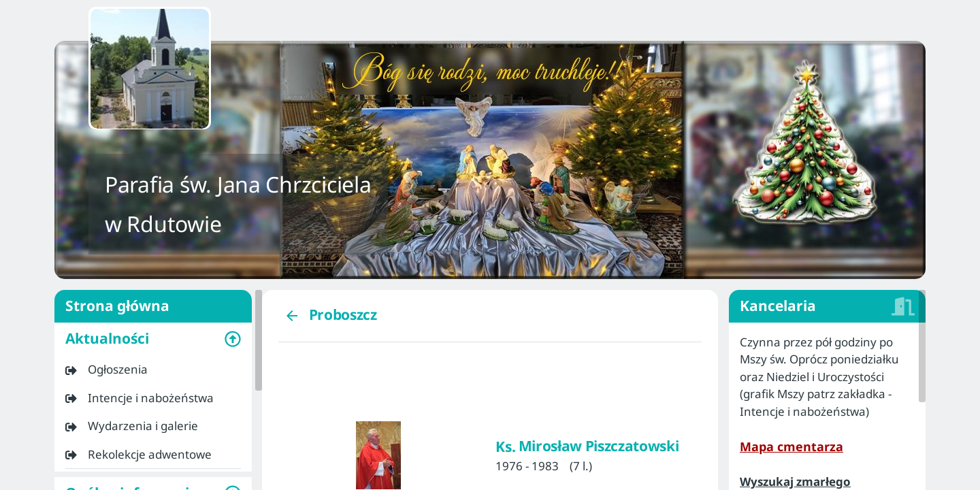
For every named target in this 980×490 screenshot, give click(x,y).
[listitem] (153, 370)
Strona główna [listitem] (153, 306)
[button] (153, 339)
